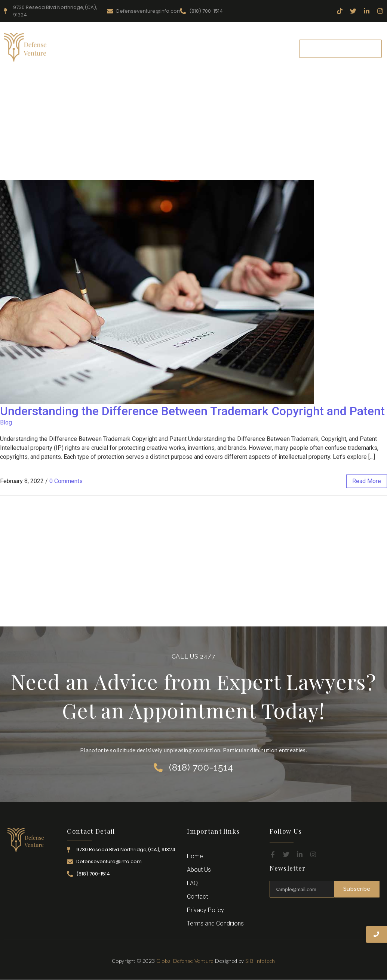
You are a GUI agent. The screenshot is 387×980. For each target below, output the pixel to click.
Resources (154, 43)
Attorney (239, 43)
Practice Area (197, 43)
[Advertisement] (193, 124)
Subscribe (357, 889)
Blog (6, 422)
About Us (116, 43)
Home (82, 43)
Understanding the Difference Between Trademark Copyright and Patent (192, 411)
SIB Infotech (260, 961)
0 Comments (66, 481)
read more (367, 481)
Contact (179, 54)
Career (271, 43)
